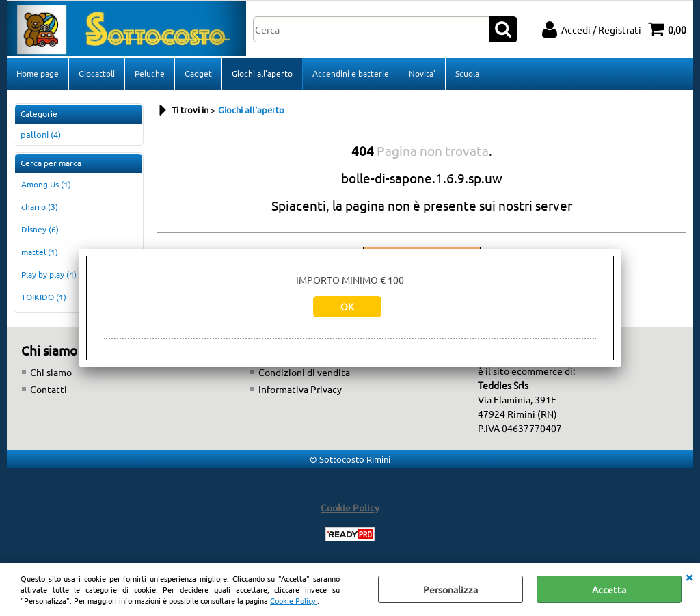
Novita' (422, 73)
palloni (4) (41, 134)
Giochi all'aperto (262, 73)
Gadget (198, 73)
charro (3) (40, 206)
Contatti (49, 389)
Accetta (609, 589)
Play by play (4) (49, 274)
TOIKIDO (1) (44, 297)
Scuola (467, 73)
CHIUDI (689, 576)
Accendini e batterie (351, 73)
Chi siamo (51, 372)
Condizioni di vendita (304, 372)
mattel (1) (40, 252)
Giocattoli (97, 73)
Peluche (150, 73)
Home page (38, 73)
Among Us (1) (46, 184)
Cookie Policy (294, 600)
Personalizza (450, 589)
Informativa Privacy (300, 389)
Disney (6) (40, 229)
